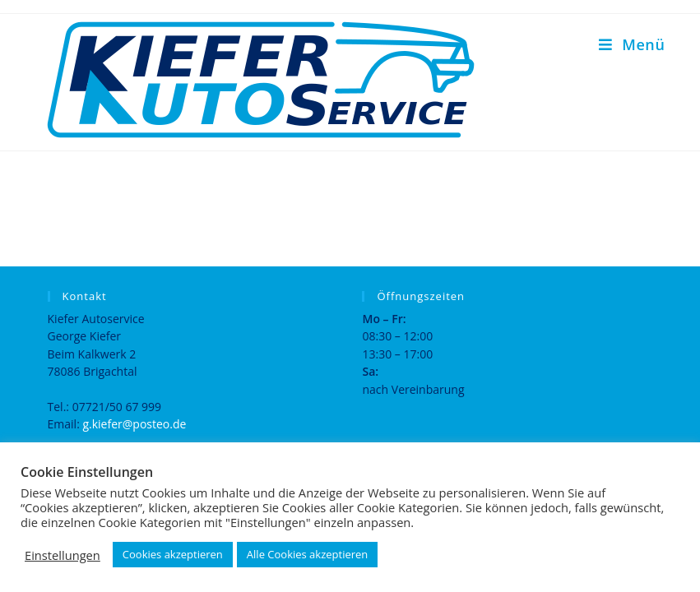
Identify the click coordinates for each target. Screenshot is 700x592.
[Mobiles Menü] (632, 44)
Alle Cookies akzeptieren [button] (307, 554)
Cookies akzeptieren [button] (173, 554)
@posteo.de (155, 424)
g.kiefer (102, 424)
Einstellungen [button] (63, 555)
